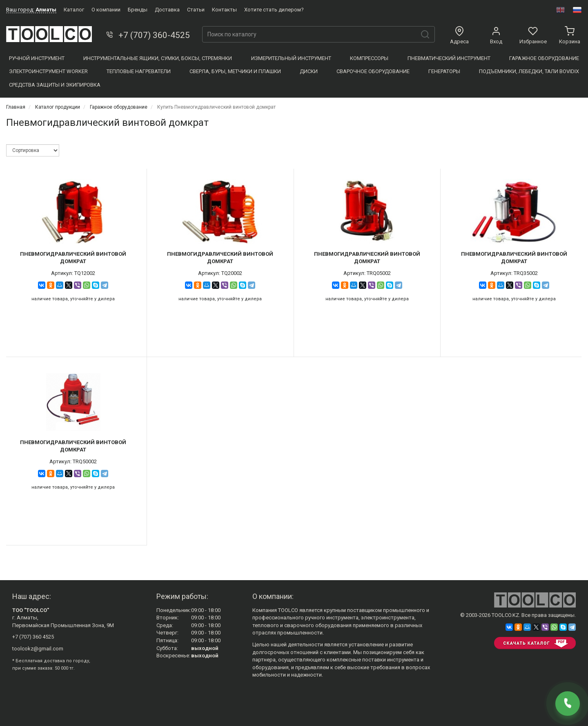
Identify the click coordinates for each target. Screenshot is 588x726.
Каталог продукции (58, 107)
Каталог (74, 10)
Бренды (138, 10)
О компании (106, 10)
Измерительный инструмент (291, 58)
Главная (16, 107)
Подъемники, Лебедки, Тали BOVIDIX (529, 71)
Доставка (167, 10)
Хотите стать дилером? (274, 10)
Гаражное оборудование (544, 58)
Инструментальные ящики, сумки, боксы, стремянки (158, 58)
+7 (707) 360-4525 (147, 35)
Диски (309, 71)
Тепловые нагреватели (139, 71)
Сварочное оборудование (373, 71)
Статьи (196, 10)
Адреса (459, 36)
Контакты (224, 10)
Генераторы (444, 71)
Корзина (570, 36)
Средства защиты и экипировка (55, 85)
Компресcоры (369, 58)
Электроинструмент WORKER (48, 71)
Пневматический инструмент (449, 58)
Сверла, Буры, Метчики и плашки (235, 71)
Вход (496, 36)
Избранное (533, 36)
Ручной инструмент (37, 58)
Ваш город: (31, 10)
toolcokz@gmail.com (38, 649)
